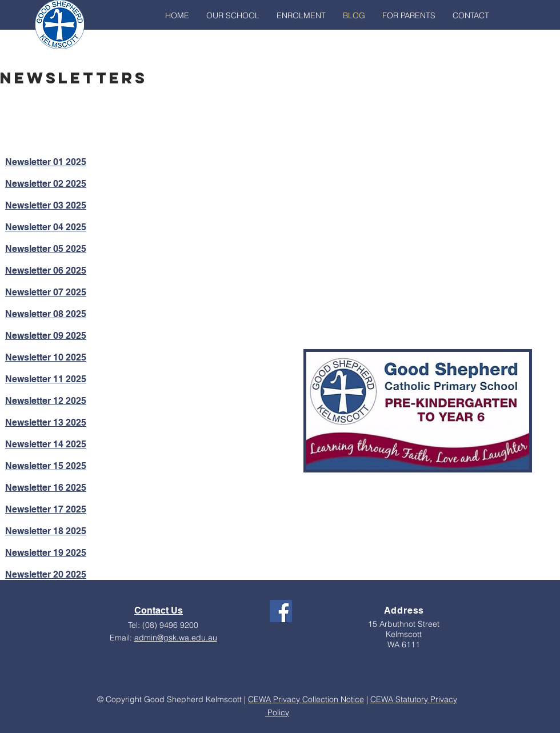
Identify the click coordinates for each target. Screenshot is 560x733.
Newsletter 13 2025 (46, 422)
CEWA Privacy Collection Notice (306, 699)
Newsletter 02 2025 (46, 184)
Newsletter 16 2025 (46, 488)
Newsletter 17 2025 (46, 509)
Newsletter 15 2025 (46, 466)
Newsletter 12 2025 (46, 401)
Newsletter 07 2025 (46, 292)
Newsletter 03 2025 (46, 205)
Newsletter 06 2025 (46, 271)
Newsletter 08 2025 (46, 314)
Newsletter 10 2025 (46, 357)
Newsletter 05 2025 (46, 249)
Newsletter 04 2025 (46, 227)
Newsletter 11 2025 (46, 379)
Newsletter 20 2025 (46, 574)
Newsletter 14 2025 (46, 444)
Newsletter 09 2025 (46, 336)
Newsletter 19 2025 (46, 553)
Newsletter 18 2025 (46, 531)
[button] (233, 15)
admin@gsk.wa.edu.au (176, 638)
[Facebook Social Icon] (281, 611)
